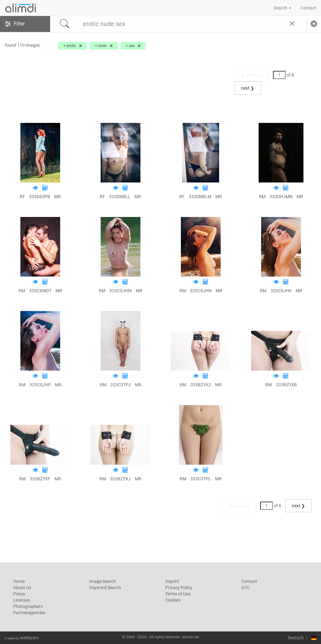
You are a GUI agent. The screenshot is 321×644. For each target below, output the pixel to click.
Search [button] (282, 8)
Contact (308, 8)
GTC (246, 588)
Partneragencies (29, 613)
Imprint (172, 581)
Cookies (173, 600)
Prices (19, 594)
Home (19, 581)
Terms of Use (178, 594)
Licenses (22, 600)
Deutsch (296, 638)
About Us (22, 588)
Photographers (28, 606)
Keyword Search (105, 588)
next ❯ (248, 88)
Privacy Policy (179, 588)
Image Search (103, 581)
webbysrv (29, 638)
